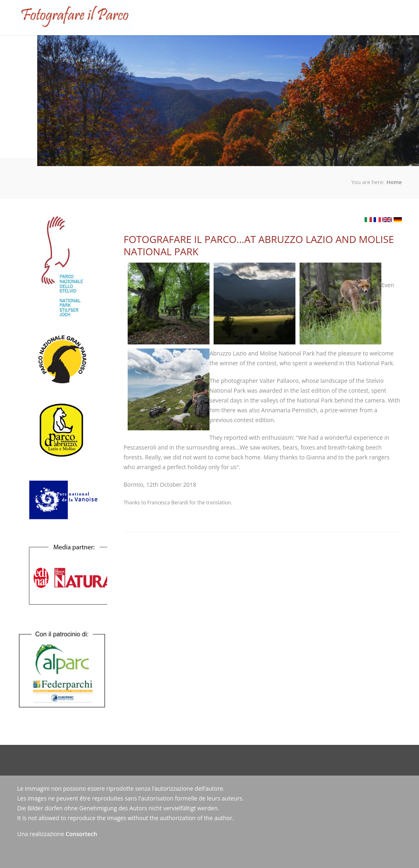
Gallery (230, 48)
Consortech (81, 834)
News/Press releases (279, 48)
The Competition (132, 42)
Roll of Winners (189, 48)
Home (92, 48)
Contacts (331, 48)
